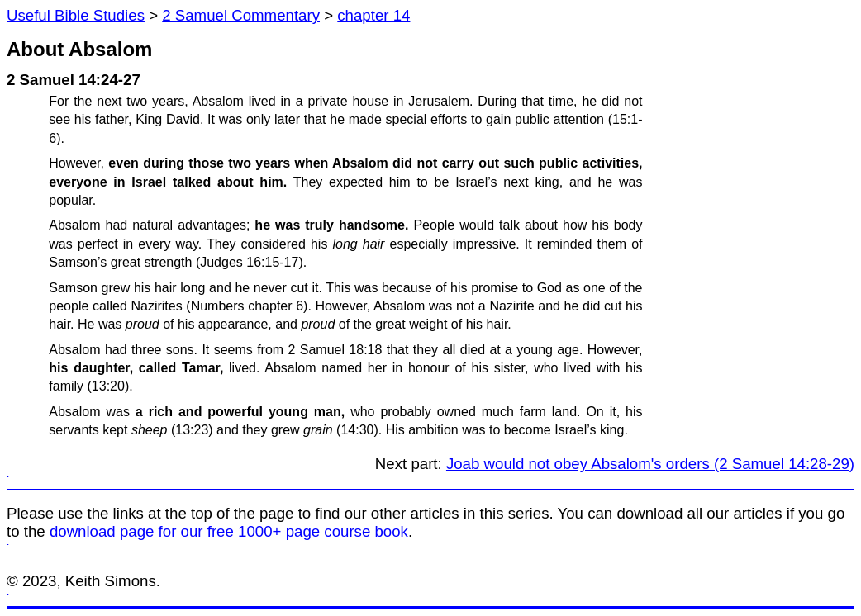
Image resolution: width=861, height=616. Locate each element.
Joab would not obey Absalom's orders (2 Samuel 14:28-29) (650, 464)
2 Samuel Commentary (241, 15)
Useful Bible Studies (76, 15)
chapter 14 (373, 15)
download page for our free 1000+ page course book (229, 531)
